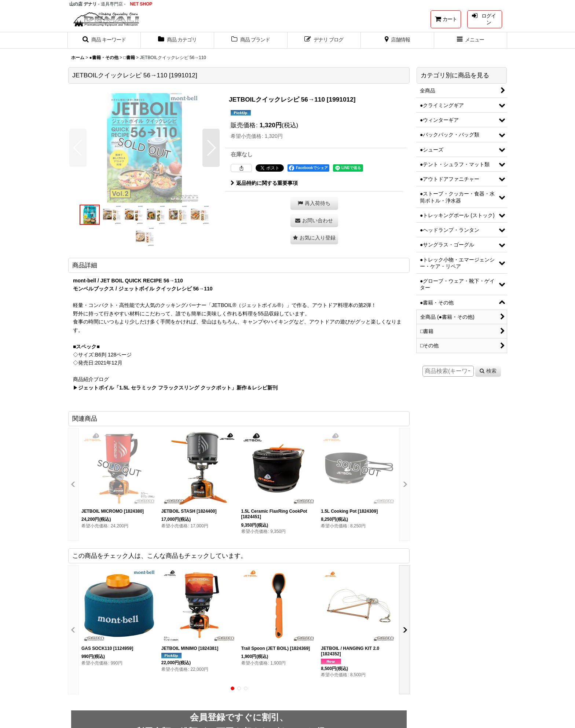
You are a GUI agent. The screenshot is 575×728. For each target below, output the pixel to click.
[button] (104, 40)
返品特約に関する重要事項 (264, 183)
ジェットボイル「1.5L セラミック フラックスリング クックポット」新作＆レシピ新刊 (178, 388)
